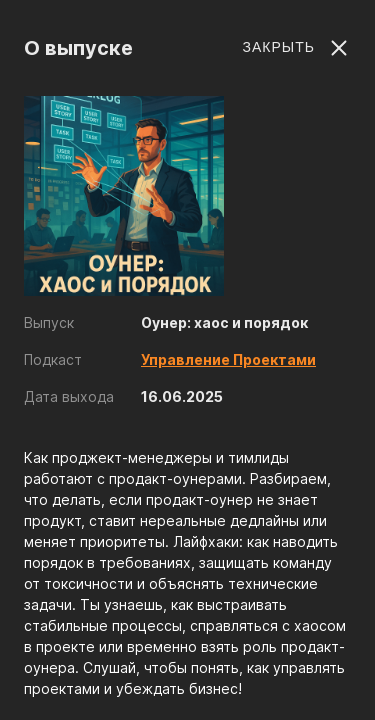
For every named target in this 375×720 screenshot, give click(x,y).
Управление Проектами (228, 359)
